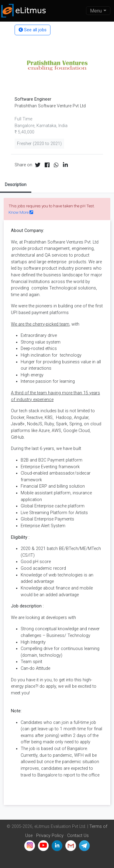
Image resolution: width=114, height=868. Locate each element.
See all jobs (33, 30)
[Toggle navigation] (98, 11)
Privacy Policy (50, 836)
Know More (21, 212)
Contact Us (78, 836)
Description (16, 185)
